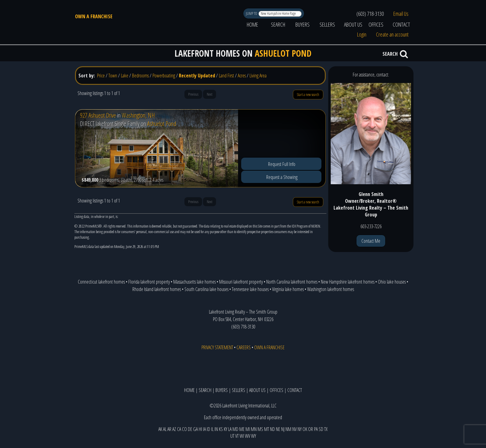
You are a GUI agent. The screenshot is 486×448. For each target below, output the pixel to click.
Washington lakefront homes (331, 289)
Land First (226, 76)
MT (267, 429)
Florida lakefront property (149, 282)
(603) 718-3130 (370, 14)
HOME (252, 24)
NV (294, 429)
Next (210, 94)
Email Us (401, 14)
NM (288, 429)
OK (305, 429)
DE (190, 429)
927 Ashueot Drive (98, 115)
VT (237, 436)
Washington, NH (138, 115)
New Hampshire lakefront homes (348, 282)
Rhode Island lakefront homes (157, 289)
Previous (193, 94)
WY (254, 436)
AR (169, 429)
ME (242, 429)
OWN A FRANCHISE (94, 16)
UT (232, 436)
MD (235, 429)
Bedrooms (140, 76)
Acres (242, 76)
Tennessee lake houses (250, 289)
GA (195, 429)
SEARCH (278, 24)
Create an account (392, 34)
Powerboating (164, 76)
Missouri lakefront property (241, 282)
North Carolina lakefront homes (292, 282)
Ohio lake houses (392, 282)
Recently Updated (197, 76)
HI (200, 429)
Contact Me (371, 241)
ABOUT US (353, 24)
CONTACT (401, 24)
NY (300, 429)
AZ (174, 429)
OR (311, 429)
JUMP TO (252, 13)
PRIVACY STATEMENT (217, 347)
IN (216, 429)
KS (221, 429)
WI (242, 436)
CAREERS (244, 347)
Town (113, 76)
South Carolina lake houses (206, 289)
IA (204, 429)
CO (184, 429)
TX (326, 429)
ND (272, 429)
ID (208, 429)
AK (160, 429)
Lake (125, 76)
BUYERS (303, 24)
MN (254, 429)
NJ (283, 429)
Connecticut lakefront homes (101, 282)
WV (247, 436)
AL (165, 429)
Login (362, 34)
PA (316, 429)
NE (278, 429)
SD (321, 429)
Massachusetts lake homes (194, 282)
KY (225, 429)
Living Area (258, 76)
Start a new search (308, 95)
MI (248, 429)
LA (230, 429)
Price (101, 76)
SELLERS (327, 24)
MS (260, 429)
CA (179, 429)
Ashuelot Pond (162, 124)
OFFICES (376, 24)
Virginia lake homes (288, 289)
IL (212, 429)
